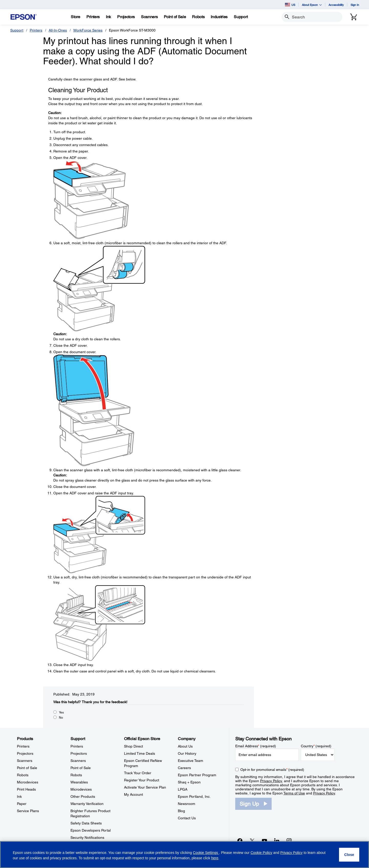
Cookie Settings (206, 853)
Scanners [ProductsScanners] (25, 761)
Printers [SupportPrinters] (77, 746)
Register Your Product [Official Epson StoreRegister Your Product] (142, 780)
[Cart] (354, 17)
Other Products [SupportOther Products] (83, 796)
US (290, 5)
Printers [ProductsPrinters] (23, 746)
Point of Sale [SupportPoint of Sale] (81, 768)
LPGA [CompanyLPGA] (183, 789)
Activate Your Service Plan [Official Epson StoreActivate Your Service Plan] (145, 787)
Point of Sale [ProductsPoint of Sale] (27, 768)
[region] (184, 855)
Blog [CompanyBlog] (181, 811)
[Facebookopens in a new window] (240, 841)
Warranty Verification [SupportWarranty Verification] (87, 804)
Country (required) (316, 746)
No (61, 718)
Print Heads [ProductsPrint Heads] (26, 789)
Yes (61, 712)
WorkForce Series (88, 30)
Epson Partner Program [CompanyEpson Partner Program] (197, 775)
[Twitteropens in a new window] (252, 841)
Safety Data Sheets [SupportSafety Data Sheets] (86, 823)
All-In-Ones (58, 30)
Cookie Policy (262, 853)
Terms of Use (294, 793)
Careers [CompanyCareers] (184, 768)
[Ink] (108, 17)
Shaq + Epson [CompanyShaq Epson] (189, 782)
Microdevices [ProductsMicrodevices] (28, 782)
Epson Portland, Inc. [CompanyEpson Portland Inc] (194, 796)
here (215, 858)
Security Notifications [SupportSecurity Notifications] (87, 838)
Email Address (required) (256, 746)
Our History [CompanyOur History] (187, 753)
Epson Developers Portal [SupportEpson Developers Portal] (91, 830)
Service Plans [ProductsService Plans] (28, 811)
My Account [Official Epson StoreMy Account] (134, 794)
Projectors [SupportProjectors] (79, 753)
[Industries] (219, 17)
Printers (36, 30)
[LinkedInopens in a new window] (277, 841)
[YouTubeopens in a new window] (264, 841)
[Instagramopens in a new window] (289, 841)
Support (17, 30)
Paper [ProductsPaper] (22, 804)
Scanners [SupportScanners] (78, 761)
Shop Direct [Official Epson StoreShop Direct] (134, 746)
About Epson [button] (312, 5)
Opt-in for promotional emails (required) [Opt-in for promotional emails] (272, 770)
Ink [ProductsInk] (19, 796)
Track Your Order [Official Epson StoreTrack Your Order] (138, 773)
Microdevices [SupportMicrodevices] (81, 789)
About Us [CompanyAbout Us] (185, 746)
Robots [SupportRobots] (76, 775)
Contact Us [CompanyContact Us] (187, 818)
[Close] (349, 855)
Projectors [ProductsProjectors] (25, 753)
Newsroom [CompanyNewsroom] (187, 804)
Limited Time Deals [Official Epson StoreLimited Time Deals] (140, 753)
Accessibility (336, 5)
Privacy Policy (271, 781)
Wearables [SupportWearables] (79, 782)
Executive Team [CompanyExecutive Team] (191, 761)
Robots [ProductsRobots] (23, 775)
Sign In (355, 5)
